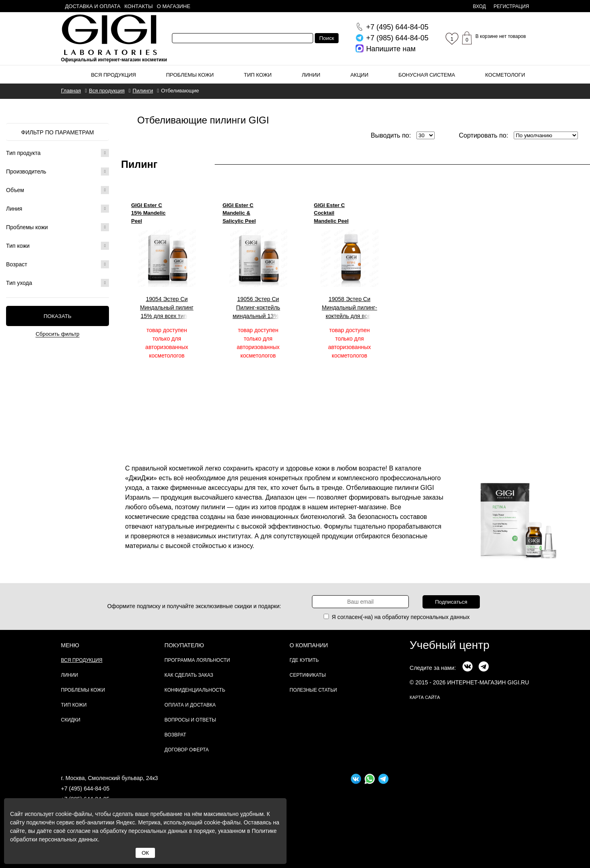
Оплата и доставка (190, 705)
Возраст (58, 264)
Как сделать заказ (189, 675)
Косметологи (505, 75)
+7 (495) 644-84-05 (85, 789)
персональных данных (440, 617)
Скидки (71, 720)
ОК (145, 853)
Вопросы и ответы (190, 720)
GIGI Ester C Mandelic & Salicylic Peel (239, 213)
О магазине (174, 6)
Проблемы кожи (190, 75)
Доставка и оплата (93, 6)
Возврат (176, 735)
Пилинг (139, 164)
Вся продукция (114, 75)
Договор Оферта (187, 750)
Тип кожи (258, 75)
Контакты (138, 6)
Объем (58, 190)
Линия (58, 209)
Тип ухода (58, 283)
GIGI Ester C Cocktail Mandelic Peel (331, 213)
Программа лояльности (197, 660)
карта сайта (425, 697)
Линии (311, 75)
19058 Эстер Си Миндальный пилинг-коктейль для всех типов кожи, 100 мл (349, 308)
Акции (359, 75)
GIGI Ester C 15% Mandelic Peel (148, 213)
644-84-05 (397, 27)
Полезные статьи (313, 690)
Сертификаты (308, 675)
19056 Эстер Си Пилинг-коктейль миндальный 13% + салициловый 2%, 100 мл (258, 308)
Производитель (58, 172)
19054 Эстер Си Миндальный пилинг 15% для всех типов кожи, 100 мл (167, 308)
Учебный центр (450, 645)
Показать (58, 316)
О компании (309, 645)
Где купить (304, 660)
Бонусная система (427, 75)
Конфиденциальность (195, 690)
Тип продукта (58, 153)
